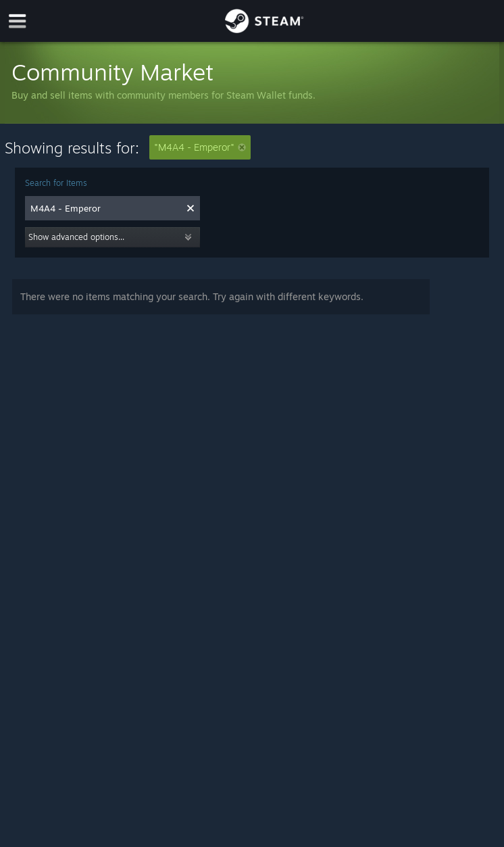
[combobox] (105, 208)
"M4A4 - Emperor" (200, 147)
